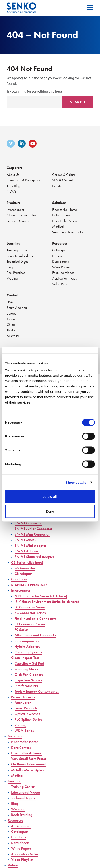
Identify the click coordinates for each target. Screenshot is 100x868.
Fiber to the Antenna (66, 221)
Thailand (12, 330)
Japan (11, 319)
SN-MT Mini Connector (32, 534)
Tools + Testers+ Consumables (37, 691)
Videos (13, 865)
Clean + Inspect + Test (22, 215)
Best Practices (16, 273)
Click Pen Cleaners (29, 675)
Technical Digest (18, 261)
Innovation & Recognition (24, 180)
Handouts (59, 256)
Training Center (17, 250)
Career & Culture (64, 175)
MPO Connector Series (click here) (41, 596)
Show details (76, 482)
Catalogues (60, 250)
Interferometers (26, 686)
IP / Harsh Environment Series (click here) (47, 602)
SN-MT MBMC (26, 540)
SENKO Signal (62, 180)
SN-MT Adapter (27, 551)
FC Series (21, 630)
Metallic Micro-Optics (28, 770)
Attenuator (23, 703)
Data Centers (61, 215)
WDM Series (24, 731)
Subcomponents (27, 641)
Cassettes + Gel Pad (29, 663)
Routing (20, 725)
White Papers (61, 267)
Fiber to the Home (65, 210)
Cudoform (19, 579)
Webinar (13, 278)
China (11, 325)
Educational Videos (20, 256)
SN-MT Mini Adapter (30, 546)
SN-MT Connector (28, 523)
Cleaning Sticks (26, 669)
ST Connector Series (30, 624)
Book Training (22, 815)
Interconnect (15, 210)
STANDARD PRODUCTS (29, 585)
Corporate (15, 168)
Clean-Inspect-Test (25, 658)
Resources (60, 243)
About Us (13, 175)
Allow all (50, 497)
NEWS (11, 191)
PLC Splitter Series (28, 719)
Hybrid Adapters (27, 646)
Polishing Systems (28, 652)
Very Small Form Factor (68, 232)
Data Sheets (60, 261)
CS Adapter (23, 574)
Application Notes (65, 278)
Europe (12, 313)
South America (17, 308)
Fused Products (26, 708)
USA (10, 302)
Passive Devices (18, 221)
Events (57, 186)
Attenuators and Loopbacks (35, 635)
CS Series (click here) (27, 562)
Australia (13, 336)
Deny (50, 511)
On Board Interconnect (29, 764)
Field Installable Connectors (35, 618)
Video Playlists (62, 284)
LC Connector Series (30, 607)
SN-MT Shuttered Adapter (34, 557)
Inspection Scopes (28, 680)
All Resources (21, 826)
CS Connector (25, 568)
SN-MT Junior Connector (33, 529)
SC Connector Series (30, 613)
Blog (10, 267)
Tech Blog (13, 186)
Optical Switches (27, 714)
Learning (14, 243)
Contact (12, 295)
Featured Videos (63, 273)
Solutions (59, 203)
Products (13, 203)
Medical (58, 226)
